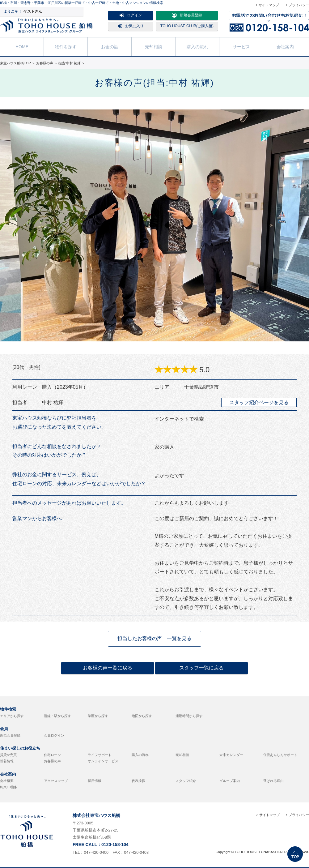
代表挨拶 (138, 781)
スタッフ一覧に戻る (201, 668)
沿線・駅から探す (57, 716)
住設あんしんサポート (280, 755)
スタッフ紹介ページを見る (259, 402)
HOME (22, 46)
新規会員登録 (187, 15)
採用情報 (95, 781)
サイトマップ (269, 5)
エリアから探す (12, 716)
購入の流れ (197, 46)
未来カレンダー (231, 755)
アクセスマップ (56, 781)
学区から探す (98, 716)
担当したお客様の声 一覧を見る (154, 638)
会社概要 (7, 781)
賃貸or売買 (8, 755)
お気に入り (131, 26)
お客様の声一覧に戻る (108, 668)
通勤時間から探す (189, 716)
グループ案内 (230, 781)
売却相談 (154, 46)
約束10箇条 (9, 787)
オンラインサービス (103, 761)
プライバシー (299, 5)
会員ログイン (54, 735)
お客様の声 (52, 761)
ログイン (131, 15)
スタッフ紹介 (186, 781)
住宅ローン (52, 755)
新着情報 (7, 761)
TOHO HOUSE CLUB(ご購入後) (187, 26)
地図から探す (142, 716)
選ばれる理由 (273, 781)
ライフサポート (100, 755)
